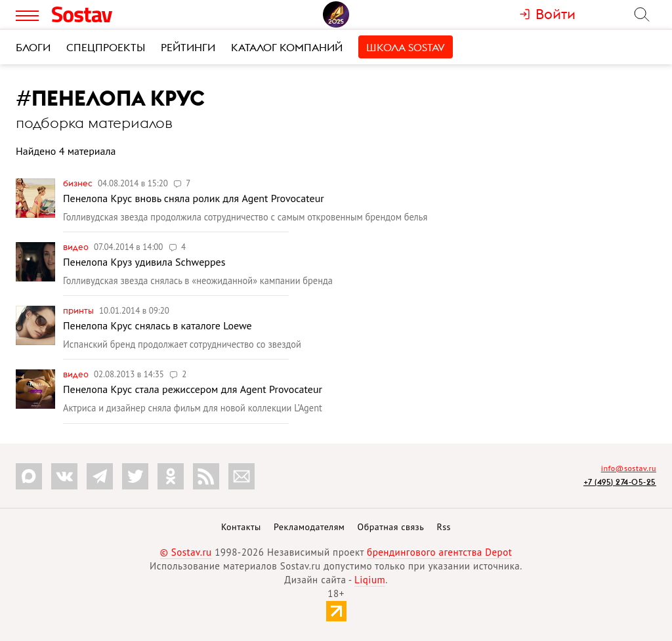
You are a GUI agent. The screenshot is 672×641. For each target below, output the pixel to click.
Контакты (241, 527)
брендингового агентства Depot (439, 552)
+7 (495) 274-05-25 (620, 482)
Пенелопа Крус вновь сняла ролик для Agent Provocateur (194, 198)
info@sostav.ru (629, 468)
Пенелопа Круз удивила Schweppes (144, 262)
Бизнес (79, 183)
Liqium (370, 580)
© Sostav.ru (186, 552)
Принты (79, 310)
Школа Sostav (406, 47)
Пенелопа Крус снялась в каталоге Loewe (157, 325)
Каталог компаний (287, 47)
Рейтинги (188, 47)
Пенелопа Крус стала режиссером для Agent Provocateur (193, 389)
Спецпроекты (106, 47)
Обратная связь (391, 527)
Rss (444, 527)
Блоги (33, 47)
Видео (77, 247)
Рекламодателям (309, 527)
